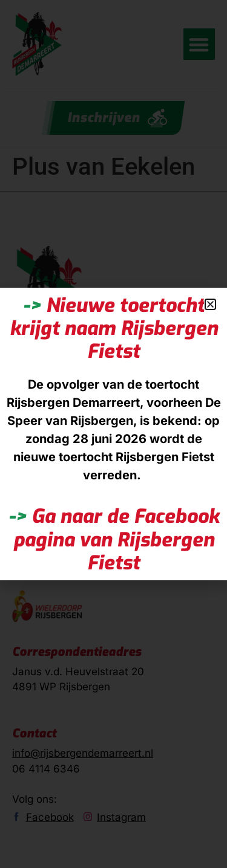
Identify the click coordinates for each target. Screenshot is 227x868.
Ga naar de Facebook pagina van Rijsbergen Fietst (114, 539)
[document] (113, 434)
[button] (210, 304)
